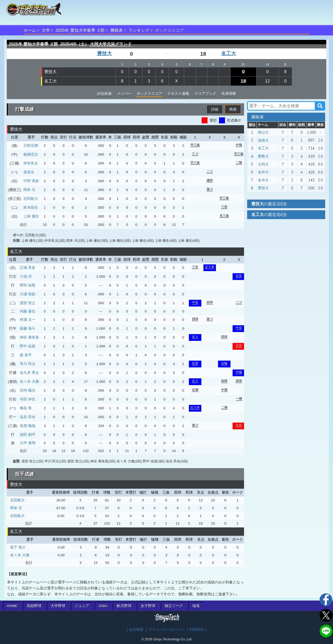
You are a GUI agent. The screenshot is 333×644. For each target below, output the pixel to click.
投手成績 (24, 474)
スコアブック (205, 93)
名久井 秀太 (29, 373)
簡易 (233, 109)
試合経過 (104, 93)
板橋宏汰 (31, 154)
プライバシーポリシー (166, 630)
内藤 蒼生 (28, 311)
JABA (103, 606)
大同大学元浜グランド (111, 44)
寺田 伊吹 (28, 399)
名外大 (263, 172)
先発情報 (229, 93)
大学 (46, 30)
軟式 (124, 606)
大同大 (263, 164)
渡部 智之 (28, 303)
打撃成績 (24, 109)
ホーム (30, 30)
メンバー (124, 93)
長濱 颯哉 (28, 426)
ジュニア (82, 606)
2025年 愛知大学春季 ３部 (80, 30)
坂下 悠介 (18, 547)
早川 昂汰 (28, 364)
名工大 (229, 53)
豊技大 (104, 53)
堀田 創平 (28, 435)
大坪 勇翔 (28, 443)
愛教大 (263, 156)
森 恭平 (26, 355)
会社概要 (136, 630)
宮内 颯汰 (28, 390)
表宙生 (29, 172)
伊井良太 (31, 163)
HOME (12, 606)
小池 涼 (26, 276)
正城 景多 (28, 267)
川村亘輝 (31, 145)
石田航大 (31, 199)
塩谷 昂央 (28, 417)
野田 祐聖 (28, 285)
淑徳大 (263, 140)
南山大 (263, 132)
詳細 (215, 109)
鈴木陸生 (31, 207)
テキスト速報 (178, 93)
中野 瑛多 (31, 181)
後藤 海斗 (28, 328)
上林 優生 (31, 216)
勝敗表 (117, 30)
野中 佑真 (28, 346)
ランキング (139, 30)
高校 (34, 606)
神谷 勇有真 (29, 337)
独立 (174, 606)
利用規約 (197, 630)
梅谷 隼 (26, 408)
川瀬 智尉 (28, 294)
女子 (148, 606)
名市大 (263, 180)
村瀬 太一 (28, 320)
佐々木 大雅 (29, 381)
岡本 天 (29, 190)
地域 (196, 606)
